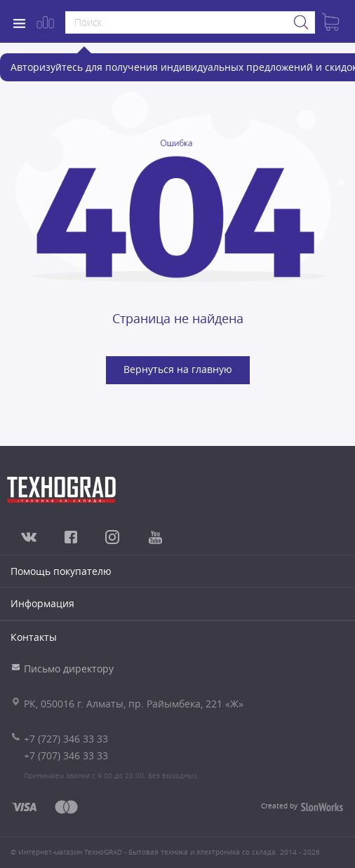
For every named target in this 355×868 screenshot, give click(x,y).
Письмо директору (69, 669)
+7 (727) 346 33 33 (66, 739)
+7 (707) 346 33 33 (66, 755)
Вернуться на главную (178, 369)
